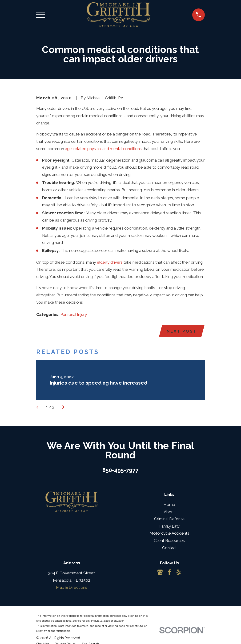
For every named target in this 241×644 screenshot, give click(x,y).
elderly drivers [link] (110, 262)
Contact (169, 548)
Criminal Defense (169, 519)
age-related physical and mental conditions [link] (103, 149)
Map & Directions (72, 588)
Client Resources (169, 541)
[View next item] (61, 407)
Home (169, 505)
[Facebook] (169, 572)
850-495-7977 (120, 470)
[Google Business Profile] (160, 572)
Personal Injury (74, 314)
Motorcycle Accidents (169, 534)
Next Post (182, 331)
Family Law (169, 526)
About (169, 512)
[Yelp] (179, 572)
